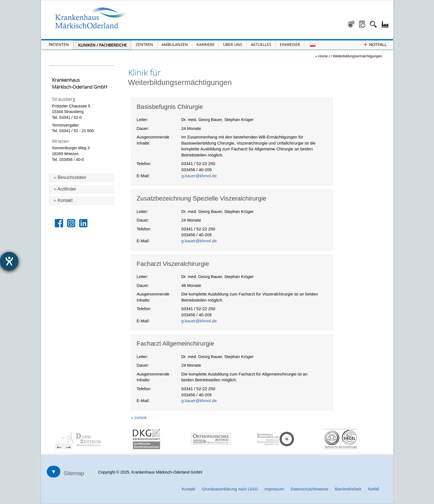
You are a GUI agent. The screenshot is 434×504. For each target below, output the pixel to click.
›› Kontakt (63, 200)
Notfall (374, 489)
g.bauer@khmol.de (199, 176)
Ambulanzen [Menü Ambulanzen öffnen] (175, 44)
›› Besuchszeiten (70, 177)
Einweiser (290, 44)
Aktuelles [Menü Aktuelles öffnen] (261, 44)
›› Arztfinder (65, 189)
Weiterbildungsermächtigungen (357, 56)
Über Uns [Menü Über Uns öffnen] (233, 44)
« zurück (139, 417)
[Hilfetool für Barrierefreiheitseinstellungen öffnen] (9, 261)
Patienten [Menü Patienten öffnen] (59, 44)
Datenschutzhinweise (309, 489)
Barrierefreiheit (348, 489)
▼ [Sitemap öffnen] (54, 472)
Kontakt (189, 489)
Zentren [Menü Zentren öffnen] (144, 44)
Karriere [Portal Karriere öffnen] (206, 44)
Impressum (274, 489)
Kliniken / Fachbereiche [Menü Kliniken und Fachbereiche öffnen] (102, 45)
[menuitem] (90, 439)
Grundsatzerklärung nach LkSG (230, 489)
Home (323, 56)
